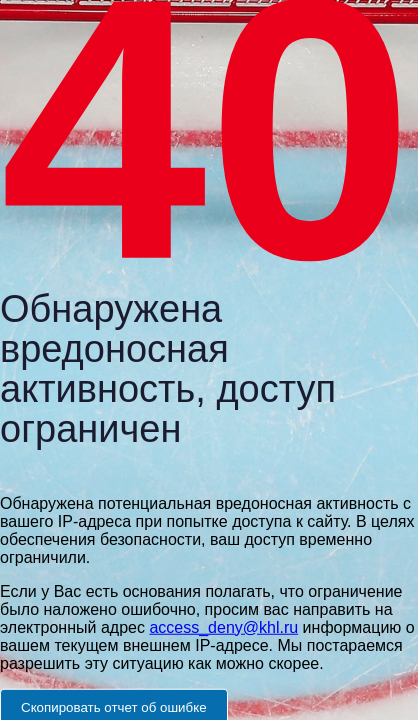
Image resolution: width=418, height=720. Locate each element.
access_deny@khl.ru (223, 626)
